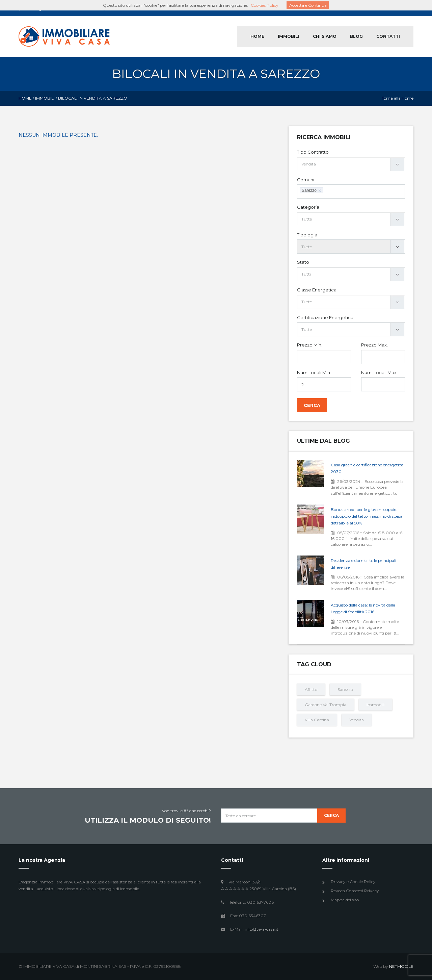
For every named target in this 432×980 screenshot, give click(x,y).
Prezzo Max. (374, 345)
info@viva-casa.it (262, 929)
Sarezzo (345, 689)
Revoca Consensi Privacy (355, 891)
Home (25, 98)
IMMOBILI (289, 36)
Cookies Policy (265, 5)
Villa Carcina (317, 720)
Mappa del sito (345, 900)
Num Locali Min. (314, 372)
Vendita (357, 720)
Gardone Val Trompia (326, 705)
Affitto (311, 689)
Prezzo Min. (310, 345)
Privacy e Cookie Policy (353, 882)
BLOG (356, 36)
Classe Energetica (317, 290)
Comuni (306, 180)
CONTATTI (388, 36)
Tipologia (307, 235)
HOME (257, 36)
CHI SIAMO (325, 36)
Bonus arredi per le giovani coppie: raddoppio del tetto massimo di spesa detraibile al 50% (367, 516)
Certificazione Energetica (325, 317)
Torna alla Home (398, 98)
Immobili (45, 98)
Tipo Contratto (313, 152)
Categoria (308, 207)
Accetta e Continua (308, 5)
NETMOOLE (401, 966)
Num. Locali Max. (379, 372)
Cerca (312, 405)
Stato (303, 262)
